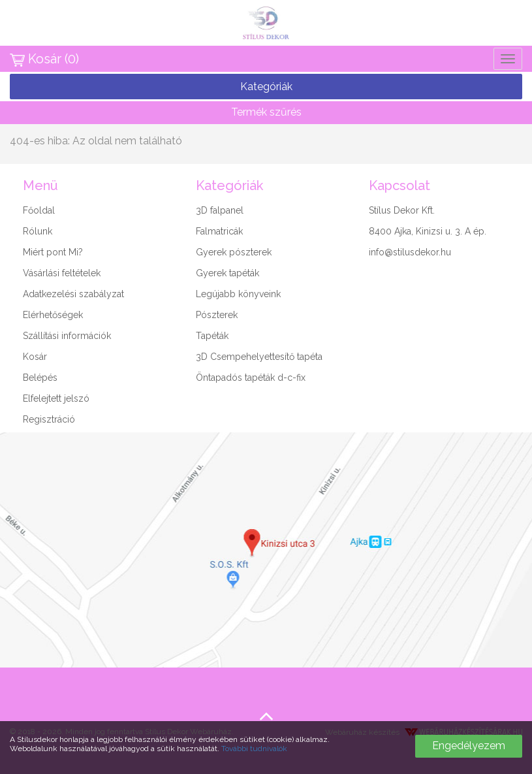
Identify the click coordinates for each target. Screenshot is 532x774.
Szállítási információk (67, 336)
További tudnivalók (254, 749)
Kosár (35, 357)
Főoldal (39, 210)
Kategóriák (266, 87)
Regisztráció (49, 419)
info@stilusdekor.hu (410, 252)
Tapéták (212, 336)
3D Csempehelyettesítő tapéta (259, 357)
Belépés (40, 378)
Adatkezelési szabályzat (73, 294)
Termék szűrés (266, 112)
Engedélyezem (469, 746)
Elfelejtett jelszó (56, 398)
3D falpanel (220, 210)
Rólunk (38, 231)
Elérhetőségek (53, 315)
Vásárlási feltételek (62, 273)
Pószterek (217, 315)
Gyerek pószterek (234, 252)
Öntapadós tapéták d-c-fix (251, 378)
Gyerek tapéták (227, 273)
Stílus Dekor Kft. (402, 210)
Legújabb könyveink (238, 294)
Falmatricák (219, 231)
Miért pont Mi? (53, 252)
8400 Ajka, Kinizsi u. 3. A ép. (428, 231)
